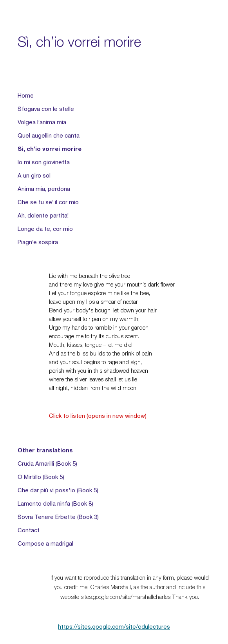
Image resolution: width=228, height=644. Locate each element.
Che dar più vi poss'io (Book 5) (58, 490)
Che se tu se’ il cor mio (48, 202)
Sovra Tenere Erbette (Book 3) (58, 517)
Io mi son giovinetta (44, 162)
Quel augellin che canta (49, 136)
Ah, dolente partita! (43, 216)
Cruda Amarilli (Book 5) (47, 464)
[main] (114, 42)
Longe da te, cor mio (45, 229)
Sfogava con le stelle (46, 109)
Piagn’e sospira (38, 242)
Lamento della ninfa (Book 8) (55, 504)
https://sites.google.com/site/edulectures (114, 627)
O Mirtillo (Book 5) (41, 477)
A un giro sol (34, 176)
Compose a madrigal (45, 544)
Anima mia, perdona (44, 189)
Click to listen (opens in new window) (98, 416)
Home (26, 96)
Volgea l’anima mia (42, 122)
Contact (29, 530)
